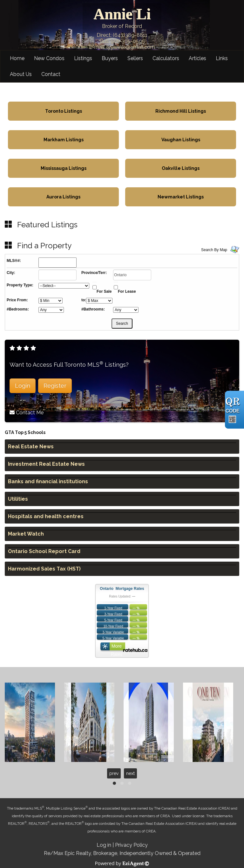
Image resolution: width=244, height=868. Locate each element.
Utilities (18, 499)
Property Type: (20, 285)
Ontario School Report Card (44, 551)
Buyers (110, 58)
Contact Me (30, 413)
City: (11, 273)
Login (23, 386)
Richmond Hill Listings (181, 111)
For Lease (127, 291)
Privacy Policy (131, 845)
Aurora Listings (63, 197)
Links (222, 58)
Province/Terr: (94, 273)
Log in (104, 845)
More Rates (117, 648)
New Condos (49, 58)
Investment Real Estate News (46, 464)
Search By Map (214, 250)
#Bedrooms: (18, 309)
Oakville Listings (181, 168)
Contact (51, 74)
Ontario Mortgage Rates (122, 589)
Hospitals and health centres (46, 516)
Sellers (135, 58)
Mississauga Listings (64, 168)
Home (17, 58)
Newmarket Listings (181, 197)
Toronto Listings (64, 111)
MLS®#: (14, 261)
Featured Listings (47, 225)
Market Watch (26, 534)
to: (84, 300)
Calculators (166, 58)
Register (55, 386)
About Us (21, 74)
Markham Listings (64, 140)
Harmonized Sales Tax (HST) (44, 569)
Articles (197, 58)
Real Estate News (31, 447)
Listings (83, 58)
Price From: (17, 300)
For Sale (104, 291)
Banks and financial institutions (48, 481)
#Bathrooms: (93, 309)
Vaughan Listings (181, 140)
